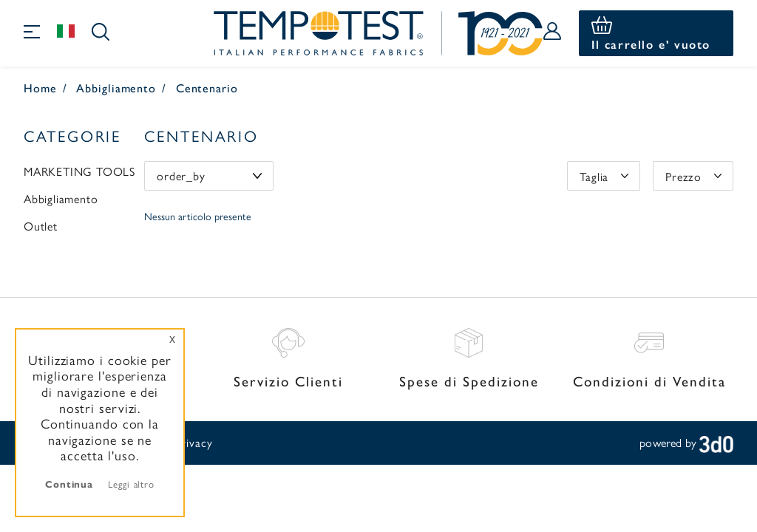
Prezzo (683, 176)
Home (40, 88)
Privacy (193, 442)
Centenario (207, 88)
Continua (69, 484)
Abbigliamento (116, 88)
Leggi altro (131, 484)
